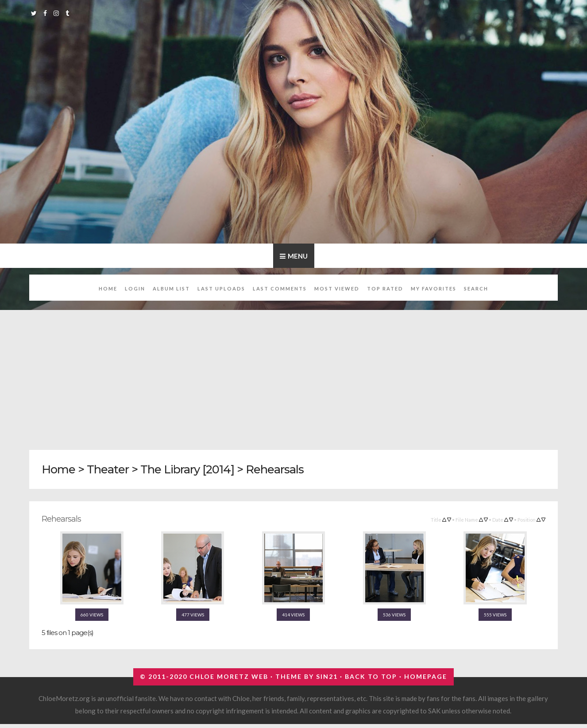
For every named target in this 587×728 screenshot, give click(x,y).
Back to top (371, 676)
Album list (171, 288)
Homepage (426, 676)
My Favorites (434, 288)
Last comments (280, 288)
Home (108, 288)
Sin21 (327, 676)
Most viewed (337, 288)
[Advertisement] (295, 375)
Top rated (385, 288)
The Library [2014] (187, 469)
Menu (298, 256)
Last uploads (221, 288)
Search (476, 288)
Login (135, 288)
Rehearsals (275, 469)
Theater (108, 469)
